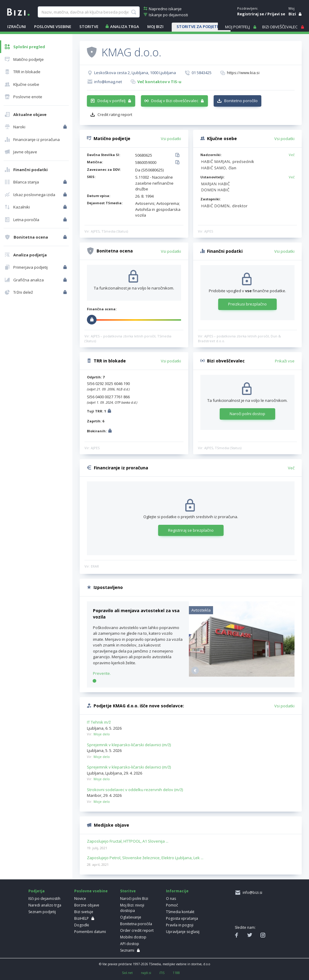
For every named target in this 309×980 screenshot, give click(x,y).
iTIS (162, 973)
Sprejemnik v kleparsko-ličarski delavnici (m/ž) (129, 745)
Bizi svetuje (84, 912)
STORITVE (89, 27)
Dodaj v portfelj (111, 101)
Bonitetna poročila (136, 924)
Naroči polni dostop (247, 414)
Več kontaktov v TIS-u (159, 82)
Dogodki (82, 925)
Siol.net (127, 973)
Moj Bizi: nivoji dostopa (132, 908)
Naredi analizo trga (45, 905)
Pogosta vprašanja (182, 918)
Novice (80, 899)
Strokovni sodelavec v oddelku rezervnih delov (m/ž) (135, 790)
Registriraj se (251, 14)
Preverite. (102, 673)
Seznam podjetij (42, 912)
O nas (171, 899)
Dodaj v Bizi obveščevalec (175, 101)
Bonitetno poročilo (241, 101)
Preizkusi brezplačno (247, 304)
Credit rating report (115, 114)
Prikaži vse (285, 361)
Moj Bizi (155, 27)
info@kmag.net (108, 82)
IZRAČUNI (17, 27)
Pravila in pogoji (180, 925)
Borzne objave (87, 905)
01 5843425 (202, 73)
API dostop (130, 944)
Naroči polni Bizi (134, 899)
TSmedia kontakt (180, 912)
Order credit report (137, 930)
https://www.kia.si (243, 73)
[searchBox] (89, 12)
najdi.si (146, 973)
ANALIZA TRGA (125, 27)
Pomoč (172, 905)
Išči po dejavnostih (44, 899)
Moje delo (102, 734)
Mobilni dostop (133, 937)
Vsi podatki (171, 139)
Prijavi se (276, 14)
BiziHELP (81, 918)
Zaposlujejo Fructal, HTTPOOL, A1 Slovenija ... (128, 841)
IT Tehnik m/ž (99, 722)
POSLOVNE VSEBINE (53, 27)
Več (292, 155)
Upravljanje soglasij (183, 932)
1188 (176, 973)
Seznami (127, 950)
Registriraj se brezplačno (191, 530)
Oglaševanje (131, 917)
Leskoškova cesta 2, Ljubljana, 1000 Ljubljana (135, 73)
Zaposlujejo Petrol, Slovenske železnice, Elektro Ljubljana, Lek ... (145, 858)
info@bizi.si (252, 892)
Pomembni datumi (90, 932)
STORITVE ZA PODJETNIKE (201, 27)
